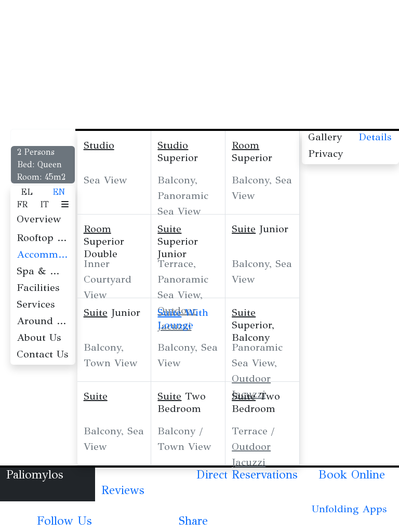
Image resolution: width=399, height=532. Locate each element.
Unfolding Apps (349, 509)
